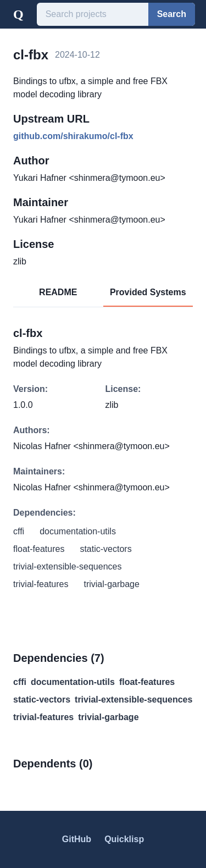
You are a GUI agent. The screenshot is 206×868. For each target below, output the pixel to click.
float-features (147, 682)
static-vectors (42, 700)
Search (172, 14)
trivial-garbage (108, 717)
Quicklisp (124, 839)
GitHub (77, 839)
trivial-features (43, 717)
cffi (20, 682)
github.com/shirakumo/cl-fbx (73, 136)
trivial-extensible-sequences (133, 700)
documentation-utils (73, 682)
